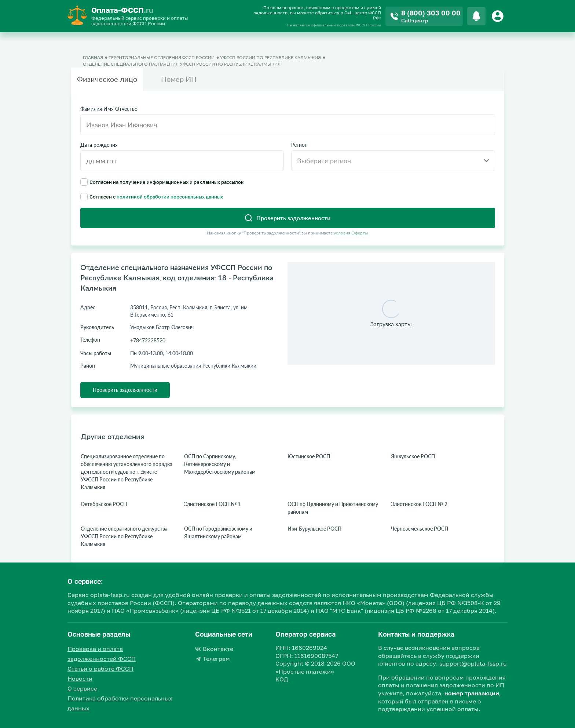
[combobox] (393, 161)
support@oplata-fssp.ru (473, 663)
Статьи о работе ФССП (100, 669)
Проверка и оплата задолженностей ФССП (102, 654)
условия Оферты (351, 233)
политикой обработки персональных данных (170, 197)
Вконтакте (214, 649)
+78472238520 (148, 340)
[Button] (499, 16)
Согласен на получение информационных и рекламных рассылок (162, 182)
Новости (80, 678)
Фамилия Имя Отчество (109, 109)
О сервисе (82, 688)
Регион (299, 145)
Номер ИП (179, 79)
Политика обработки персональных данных (120, 703)
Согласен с (152, 197)
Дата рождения (99, 145)
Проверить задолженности (125, 390)
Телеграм (213, 659)
